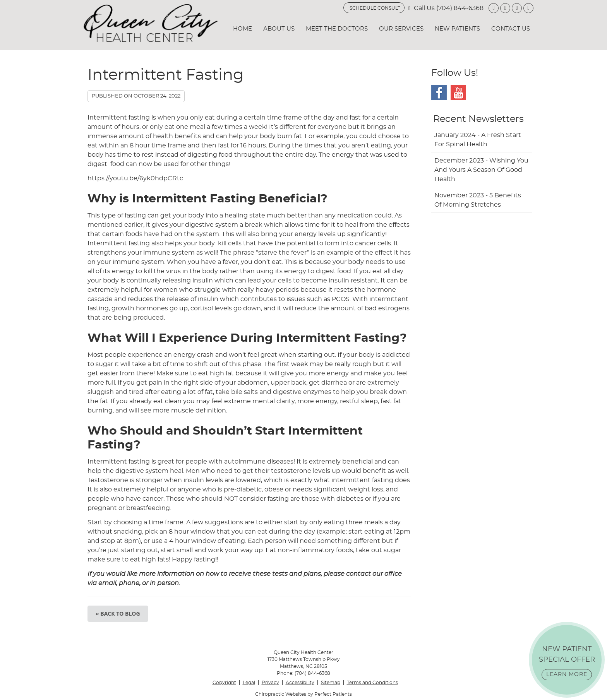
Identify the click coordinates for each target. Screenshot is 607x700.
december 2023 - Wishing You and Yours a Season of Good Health (481, 170)
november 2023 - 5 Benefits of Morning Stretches (478, 200)
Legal (249, 683)
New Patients (457, 29)
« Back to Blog (118, 614)
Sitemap (331, 683)
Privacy (270, 683)
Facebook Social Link (439, 92)
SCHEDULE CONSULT (375, 8)
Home (243, 29)
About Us (279, 29)
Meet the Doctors (337, 29)
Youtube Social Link (458, 92)
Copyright (224, 683)
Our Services (401, 29)
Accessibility (300, 683)
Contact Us (511, 29)
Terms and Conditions (372, 683)
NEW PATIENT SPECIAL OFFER (567, 663)
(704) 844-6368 (460, 8)
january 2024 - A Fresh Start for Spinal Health (478, 140)
